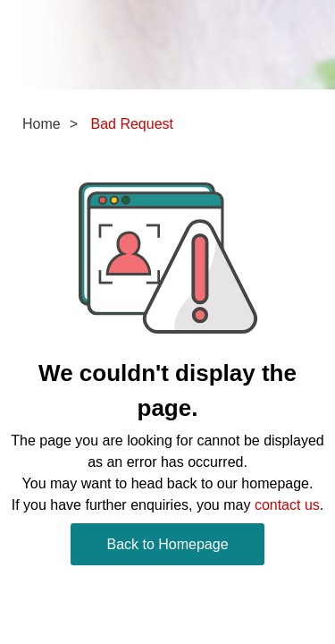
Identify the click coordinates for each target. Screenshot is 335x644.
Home (42, 124)
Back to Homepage (167, 544)
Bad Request (132, 124)
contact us (287, 505)
